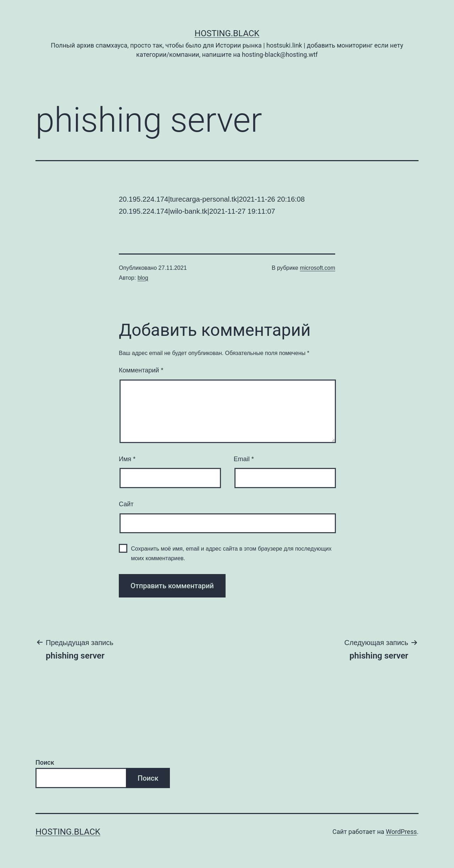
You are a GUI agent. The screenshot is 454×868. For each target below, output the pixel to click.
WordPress (401, 832)
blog (143, 278)
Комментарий (141, 370)
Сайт (126, 504)
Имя (127, 459)
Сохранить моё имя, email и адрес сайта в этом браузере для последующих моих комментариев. (231, 553)
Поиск (45, 762)
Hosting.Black (227, 33)
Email (244, 459)
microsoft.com (317, 268)
